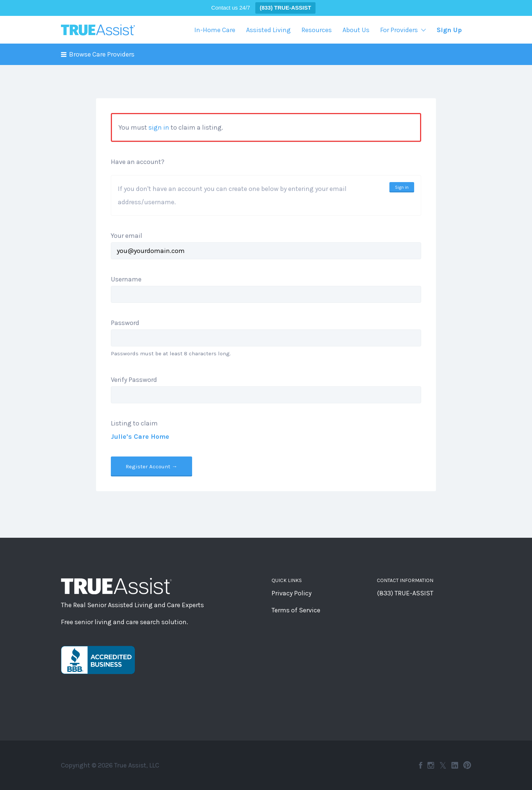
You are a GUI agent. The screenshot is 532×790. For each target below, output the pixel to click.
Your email (127, 236)
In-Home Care (215, 30)
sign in (159, 127)
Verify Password (134, 380)
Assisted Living (268, 30)
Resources (317, 30)
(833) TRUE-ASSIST (405, 593)
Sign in (402, 187)
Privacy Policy (291, 593)
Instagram (431, 765)
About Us (356, 30)
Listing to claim (134, 423)
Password (125, 323)
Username (126, 279)
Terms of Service (296, 610)
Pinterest (467, 765)
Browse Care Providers (102, 54)
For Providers (399, 30)
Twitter (443, 765)
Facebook (421, 765)
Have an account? (138, 162)
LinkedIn (455, 765)
